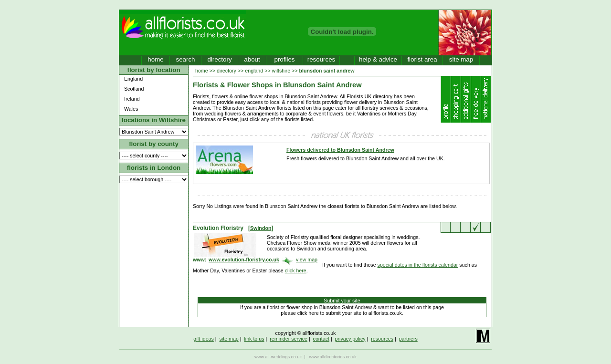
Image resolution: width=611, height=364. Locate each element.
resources (321, 59)
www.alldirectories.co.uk (333, 357)
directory (219, 59)
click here (296, 270)
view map (307, 260)
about (252, 59)
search (185, 59)
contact (321, 339)
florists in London (154, 168)
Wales (131, 109)
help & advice (378, 59)
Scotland (134, 89)
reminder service (289, 339)
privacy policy (350, 339)
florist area (422, 59)
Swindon (261, 228)
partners (408, 339)
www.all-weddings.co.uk (278, 357)
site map (461, 59)
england (254, 71)
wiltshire (281, 71)
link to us (254, 339)
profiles (285, 59)
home (155, 59)
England (133, 79)
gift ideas (204, 339)
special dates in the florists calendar (418, 265)
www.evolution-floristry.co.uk (244, 260)
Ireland (132, 99)
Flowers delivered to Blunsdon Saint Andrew (340, 150)
